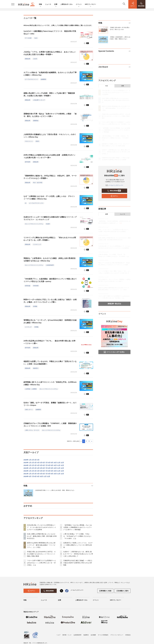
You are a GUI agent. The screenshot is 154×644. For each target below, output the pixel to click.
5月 (41, 463)
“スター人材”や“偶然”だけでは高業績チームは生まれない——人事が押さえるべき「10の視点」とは (41, 563)
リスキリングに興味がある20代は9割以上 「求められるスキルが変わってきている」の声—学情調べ (50, 239)
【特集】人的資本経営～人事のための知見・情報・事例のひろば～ (120, 38)
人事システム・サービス (32, 430)
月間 (122, 86)
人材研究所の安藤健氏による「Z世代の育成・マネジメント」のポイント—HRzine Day (50, 136)
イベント (79, 4)
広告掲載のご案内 (122, 591)
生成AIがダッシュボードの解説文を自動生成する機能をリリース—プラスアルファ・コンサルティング (50, 218)
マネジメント (29, 141)
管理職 (35, 306)
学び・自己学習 (38, 183)
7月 (46, 463)
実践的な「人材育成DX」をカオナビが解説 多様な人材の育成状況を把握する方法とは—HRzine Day (50, 260)
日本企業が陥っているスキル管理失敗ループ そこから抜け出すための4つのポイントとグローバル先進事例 (42, 527)
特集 (40, 4)
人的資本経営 (50, 265)
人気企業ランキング (39, 100)
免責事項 (86, 635)
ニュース (48, 4)
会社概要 (93, 635)
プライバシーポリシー (117, 635)
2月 (33, 460)
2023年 (26, 468)
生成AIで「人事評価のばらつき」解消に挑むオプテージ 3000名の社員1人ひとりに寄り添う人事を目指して (78, 554)
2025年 (26, 463)
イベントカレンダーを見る (114, 352)
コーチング (28, 327)
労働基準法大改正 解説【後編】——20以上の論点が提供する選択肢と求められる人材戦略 (78, 563)
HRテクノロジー (90, 4)
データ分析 (28, 38)
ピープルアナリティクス (36, 203)
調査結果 (28, 59)
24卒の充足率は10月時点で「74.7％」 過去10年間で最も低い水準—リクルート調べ (49, 342)
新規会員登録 (114, 191)
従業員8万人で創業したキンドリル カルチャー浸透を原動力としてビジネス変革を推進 (78, 545)
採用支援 (28, 286)
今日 (107, 86)
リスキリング (37, 244)
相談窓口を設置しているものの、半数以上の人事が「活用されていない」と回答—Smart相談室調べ (50, 363)
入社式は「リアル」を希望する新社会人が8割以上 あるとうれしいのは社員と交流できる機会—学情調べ (50, 53)
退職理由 (36, 121)
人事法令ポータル (67, 4)
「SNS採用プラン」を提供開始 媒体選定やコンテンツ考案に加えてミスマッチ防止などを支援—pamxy (50, 280)
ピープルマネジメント (31, 79)
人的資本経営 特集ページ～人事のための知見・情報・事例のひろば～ (55, 490)
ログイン (114, 196)
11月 (59, 463)
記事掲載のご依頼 (105, 591)
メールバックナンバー (114, 185)
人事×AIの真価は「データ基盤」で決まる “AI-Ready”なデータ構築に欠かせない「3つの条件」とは (77, 536)
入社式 (35, 59)
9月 (52, 463)
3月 (35, 460)
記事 (56, 4)
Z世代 (37, 141)
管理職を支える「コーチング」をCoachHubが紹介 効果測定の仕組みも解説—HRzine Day (50, 321)
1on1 (36, 38)
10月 (55, 463)
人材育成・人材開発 (31, 389)
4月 (38, 460)
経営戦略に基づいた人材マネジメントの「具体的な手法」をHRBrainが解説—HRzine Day (50, 383)
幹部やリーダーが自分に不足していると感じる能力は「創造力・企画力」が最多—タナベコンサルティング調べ (50, 301)
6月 (44, 463)
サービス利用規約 (103, 635)
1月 (30, 460)
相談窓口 (36, 368)
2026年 (26, 460)
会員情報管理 (77, 635)
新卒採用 (28, 162)
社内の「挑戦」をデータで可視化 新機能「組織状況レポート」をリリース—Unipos (50, 404)
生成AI (48, 224)
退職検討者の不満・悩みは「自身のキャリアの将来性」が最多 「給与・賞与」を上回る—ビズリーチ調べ (50, 115)
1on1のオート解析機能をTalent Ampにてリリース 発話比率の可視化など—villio (50, 32)
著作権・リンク (67, 635)
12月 (62, 463)
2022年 (26, 471)
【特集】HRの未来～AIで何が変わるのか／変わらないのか (120, 28)
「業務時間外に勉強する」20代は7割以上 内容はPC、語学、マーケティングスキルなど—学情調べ (50, 177)
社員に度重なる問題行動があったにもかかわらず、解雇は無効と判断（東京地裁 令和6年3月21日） (42, 536)
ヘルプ (58, 635)
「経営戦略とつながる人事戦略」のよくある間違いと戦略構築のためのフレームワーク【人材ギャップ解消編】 (78, 527)
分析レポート (29, 410)
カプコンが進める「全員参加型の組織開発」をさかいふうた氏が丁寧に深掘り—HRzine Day (50, 74)
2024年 (26, 465)
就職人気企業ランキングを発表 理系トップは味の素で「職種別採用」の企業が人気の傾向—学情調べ (49, 94)
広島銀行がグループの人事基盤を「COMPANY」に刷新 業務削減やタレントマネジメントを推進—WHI (50, 425)
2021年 (26, 474)
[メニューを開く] (13, 4)
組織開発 (43, 79)
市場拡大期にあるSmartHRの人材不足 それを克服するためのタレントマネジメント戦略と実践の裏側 (41, 554)
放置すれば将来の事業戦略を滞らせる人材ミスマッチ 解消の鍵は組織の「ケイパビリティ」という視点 (41, 545)
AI (26, 203)
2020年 (26, 476)
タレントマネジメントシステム (34, 224)
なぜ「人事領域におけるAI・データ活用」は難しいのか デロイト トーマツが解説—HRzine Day (49, 198)
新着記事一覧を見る (114, 304)
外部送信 (128, 635)
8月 (49, 463)
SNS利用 (36, 286)
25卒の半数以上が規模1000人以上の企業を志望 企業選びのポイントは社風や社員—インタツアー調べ (49, 156)
